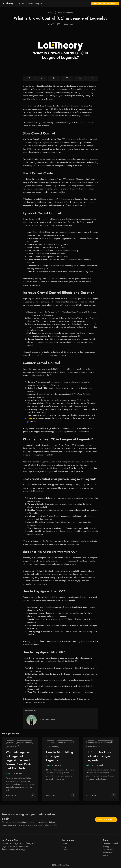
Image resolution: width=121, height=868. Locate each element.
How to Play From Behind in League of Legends (100, 756)
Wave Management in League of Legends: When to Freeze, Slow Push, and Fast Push (19, 760)
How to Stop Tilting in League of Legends (60, 756)
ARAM (105, 856)
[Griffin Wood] (33, 795)
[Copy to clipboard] (80, 78)
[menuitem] (31, 4)
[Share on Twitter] (29, 78)
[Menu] (23, 4)
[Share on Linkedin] (54, 78)
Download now (14, 825)
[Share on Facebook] (41, 78)
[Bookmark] (92, 78)
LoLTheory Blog (63, 865)
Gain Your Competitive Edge (105, 4)
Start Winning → (106, 820)
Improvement (12, 746)
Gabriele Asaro (48, 720)
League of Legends (66, 13)
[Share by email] (67, 78)
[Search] (19, 4)
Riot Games (107, 852)
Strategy (51, 13)
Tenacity (31, 418)
